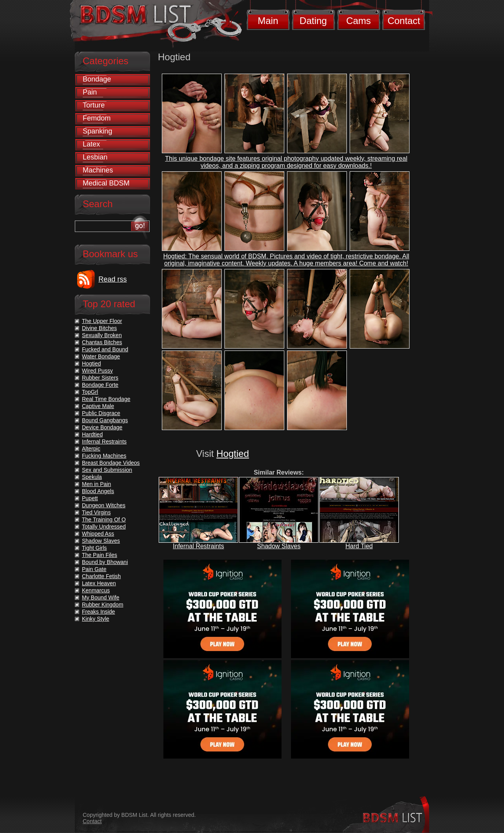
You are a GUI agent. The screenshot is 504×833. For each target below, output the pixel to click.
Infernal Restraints (198, 546)
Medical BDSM (106, 183)
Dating (313, 21)
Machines (98, 170)
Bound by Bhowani (105, 562)
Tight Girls (94, 548)
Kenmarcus (96, 590)
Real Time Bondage (106, 399)
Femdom (97, 118)
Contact (404, 21)
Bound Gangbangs (105, 420)
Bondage (97, 79)
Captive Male (98, 406)
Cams (359, 21)
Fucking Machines (104, 456)
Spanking (97, 131)
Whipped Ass (98, 534)
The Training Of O (104, 519)
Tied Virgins (96, 512)
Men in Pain (96, 484)
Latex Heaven (99, 583)
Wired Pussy (97, 371)
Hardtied (92, 434)
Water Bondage (101, 356)
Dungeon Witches (104, 505)
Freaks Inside (98, 612)
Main (268, 21)
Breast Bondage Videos (111, 463)
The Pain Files (99, 555)
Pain (90, 92)
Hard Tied (359, 546)
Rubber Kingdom (103, 605)
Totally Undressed (104, 527)
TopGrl (90, 392)
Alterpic (91, 449)
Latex (91, 144)
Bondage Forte (100, 385)
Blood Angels (98, 491)
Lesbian (95, 157)
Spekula (92, 477)
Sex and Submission (107, 470)
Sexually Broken (102, 335)
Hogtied (233, 454)
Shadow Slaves (279, 546)
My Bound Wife (101, 597)
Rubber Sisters (100, 378)
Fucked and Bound (105, 349)
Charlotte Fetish (101, 576)
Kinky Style (95, 619)
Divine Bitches (99, 328)
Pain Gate (94, 569)
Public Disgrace (101, 413)
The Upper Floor (102, 321)
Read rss (113, 279)
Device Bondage (102, 427)
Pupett (90, 498)
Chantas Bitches (102, 342)
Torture (94, 105)
